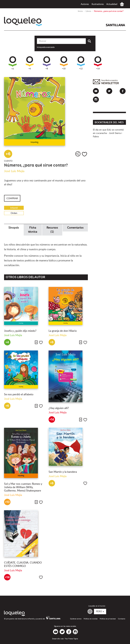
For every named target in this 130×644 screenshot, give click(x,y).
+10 (64, 63)
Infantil (14, 208)
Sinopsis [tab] (14, 228)
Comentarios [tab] (75, 228)
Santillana (115, 25)
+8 (47, 63)
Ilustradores (98, 4)
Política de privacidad (108, 619)
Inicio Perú (122, 4)
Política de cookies (91, 619)
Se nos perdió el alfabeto (19, 394)
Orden (14, 213)
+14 (98, 63)
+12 (81, 63)
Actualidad (112, 4)
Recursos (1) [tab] (52, 230)
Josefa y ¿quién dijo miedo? (20, 331)
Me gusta (84, 154)
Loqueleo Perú (23, 22)
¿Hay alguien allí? (59, 408)
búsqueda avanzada (46, 47)
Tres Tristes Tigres (71, 639)
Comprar (12, 198)
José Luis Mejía (14, 171)
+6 (30, 63)
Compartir (78, 154)
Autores (85, 4)
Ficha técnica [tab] (33, 230)
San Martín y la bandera (63, 472)
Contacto (122, 619)
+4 (13, 63)
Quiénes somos (76, 619)
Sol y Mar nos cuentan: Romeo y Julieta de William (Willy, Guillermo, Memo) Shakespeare (23, 487)
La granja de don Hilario (63, 331)
